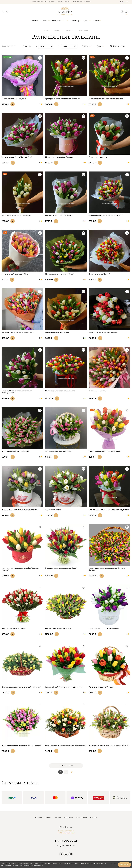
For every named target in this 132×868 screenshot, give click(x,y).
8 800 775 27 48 (66, 841)
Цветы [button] (85, 46)
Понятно (124, 865)
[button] (3, 11)
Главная (47, 31)
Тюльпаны (69, 31)
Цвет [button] (99, 46)
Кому (96, 21)
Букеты (34, 21)
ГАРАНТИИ (57, 818)
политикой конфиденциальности (29, 865)
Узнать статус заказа (39, 2)
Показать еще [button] (66, 766)
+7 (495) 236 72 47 (66, 846)
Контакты (87, 2)
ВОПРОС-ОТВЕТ (82, 818)
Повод (75, 21)
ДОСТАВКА (38, 818)
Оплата (60, 2)
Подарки (57, 21)
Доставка (52, 2)
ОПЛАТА (48, 818)
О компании (77, 2)
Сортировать (117, 46)
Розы (45, 21)
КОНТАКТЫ (94, 818)
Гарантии (68, 2)
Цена (86, 21)
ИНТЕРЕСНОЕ (69, 818)
